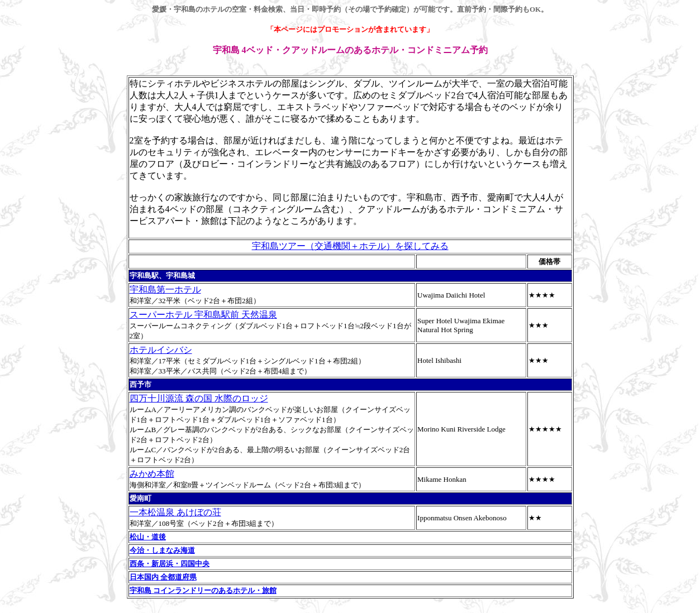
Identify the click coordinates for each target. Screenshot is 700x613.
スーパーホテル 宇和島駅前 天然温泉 (203, 315)
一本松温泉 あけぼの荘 (175, 512)
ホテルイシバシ (161, 350)
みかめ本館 (152, 474)
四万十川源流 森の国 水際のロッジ (199, 398)
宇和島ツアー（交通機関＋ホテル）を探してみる (350, 246)
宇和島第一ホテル (165, 289)
